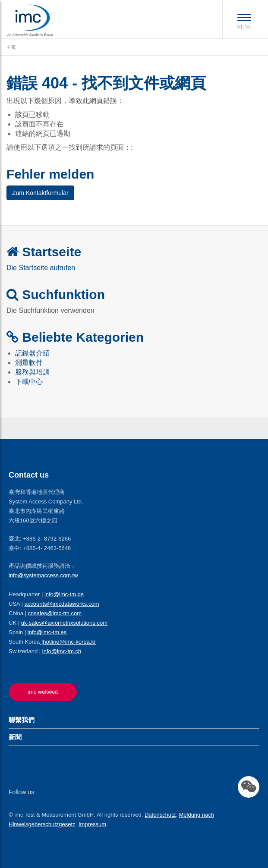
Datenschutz (160, 815)
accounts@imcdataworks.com (62, 604)
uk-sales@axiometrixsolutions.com (64, 623)
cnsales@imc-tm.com (55, 613)
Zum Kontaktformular (40, 193)
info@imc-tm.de (64, 594)
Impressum (92, 824)
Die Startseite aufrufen (41, 268)
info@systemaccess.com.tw (43, 575)
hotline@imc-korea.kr (69, 642)
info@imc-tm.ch (62, 651)
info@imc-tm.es (47, 632)
